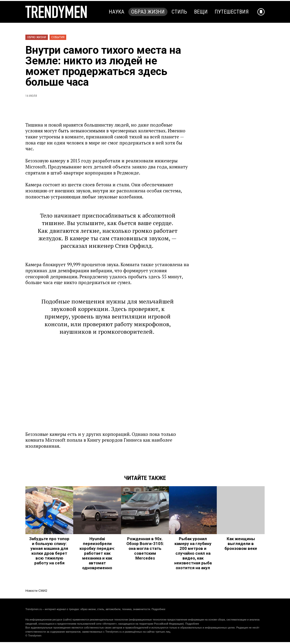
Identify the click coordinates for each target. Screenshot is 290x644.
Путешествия (232, 12)
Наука (116, 12)
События (58, 37)
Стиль (179, 12)
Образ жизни (148, 12)
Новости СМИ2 (36, 591)
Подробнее (158, 609)
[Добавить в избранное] (261, 12)
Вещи (201, 12)
